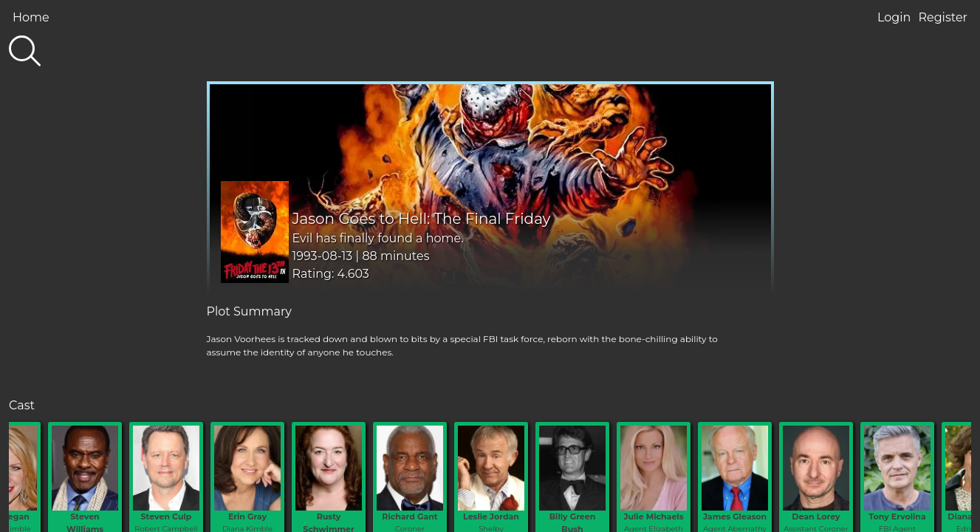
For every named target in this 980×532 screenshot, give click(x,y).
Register (943, 17)
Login (894, 17)
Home (31, 17)
